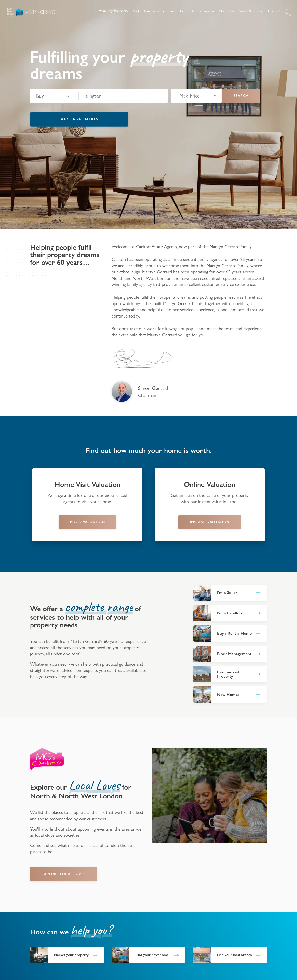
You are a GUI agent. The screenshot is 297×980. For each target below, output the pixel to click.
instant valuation (210, 522)
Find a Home (178, 11)
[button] (288, 12)
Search (241, 96)
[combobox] (123, 96)
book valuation (87, 522)
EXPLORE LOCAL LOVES (63, 874)
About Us (226, 11)
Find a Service (203, 11)
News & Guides (251, 11)
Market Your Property (148, 11)
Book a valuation (79, 119)
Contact (274, 11)
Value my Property (113, 11)
